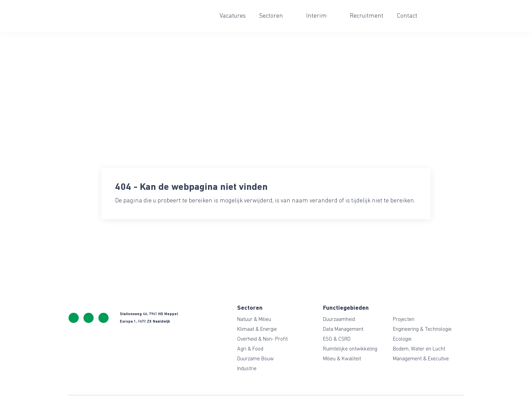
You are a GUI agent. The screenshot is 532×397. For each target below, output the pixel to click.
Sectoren (271, 16)
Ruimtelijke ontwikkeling (350, 349)
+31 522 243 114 (74, 318)
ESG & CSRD (337, 339)
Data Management (343, 329)
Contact (407, 16)
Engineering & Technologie (422, 329)
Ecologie (402, 339)
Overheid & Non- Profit (262, 339)
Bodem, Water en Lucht (419, 349)
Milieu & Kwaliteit (342, 359)
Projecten (404, 320)
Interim (316, 16)
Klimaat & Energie (257, 329)
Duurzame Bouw (255, 359)
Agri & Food (250, 349)
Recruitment (367, 16)
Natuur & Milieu (254, 320)
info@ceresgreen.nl (89, 318)
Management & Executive (421, 359)
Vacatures (233, 16)
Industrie (247, 369)
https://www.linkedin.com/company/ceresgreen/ (103, 318)
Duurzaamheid (339, 320)
